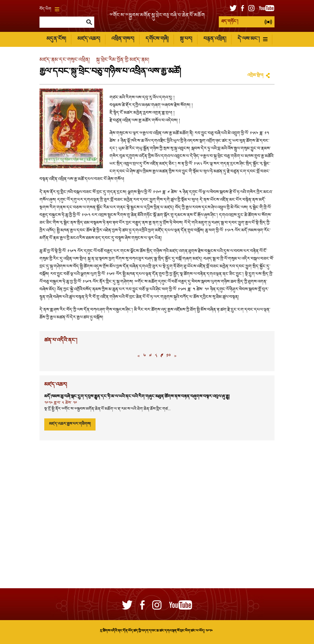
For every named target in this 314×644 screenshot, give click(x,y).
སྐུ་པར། (186, 39)
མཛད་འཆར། (89, 39)
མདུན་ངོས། (56, 39)
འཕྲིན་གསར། (123, 39)
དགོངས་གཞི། (157, 39)
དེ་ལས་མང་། (253, 39)
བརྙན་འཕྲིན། (215, 39)
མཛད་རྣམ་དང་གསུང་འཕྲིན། (65, 60)
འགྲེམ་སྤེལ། (255, 76)
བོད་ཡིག (49, 9)
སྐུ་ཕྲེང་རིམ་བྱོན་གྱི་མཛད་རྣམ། (123, 60)
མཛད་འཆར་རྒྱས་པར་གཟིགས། (70, 424)
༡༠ (168, 356)
